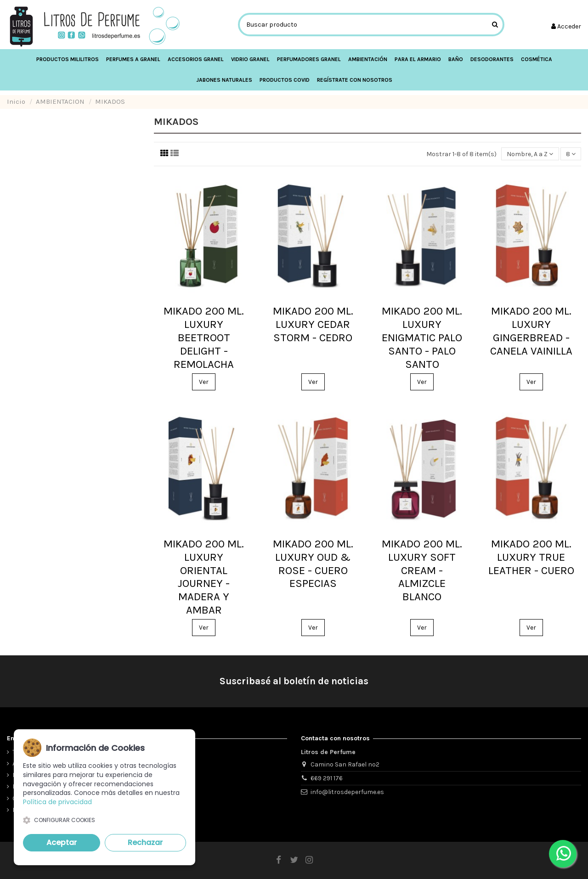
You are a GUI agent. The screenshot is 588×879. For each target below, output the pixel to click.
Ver (204, 382)
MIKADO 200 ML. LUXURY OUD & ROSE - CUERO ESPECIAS (313, 563)
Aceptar (62, 842)
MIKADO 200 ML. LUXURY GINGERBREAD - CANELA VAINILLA (531, 331)
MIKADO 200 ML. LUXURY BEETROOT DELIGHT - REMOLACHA (204, 337)
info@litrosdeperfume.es (347, 792)
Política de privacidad (57, 802)
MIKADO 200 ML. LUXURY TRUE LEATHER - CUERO (531, 557)
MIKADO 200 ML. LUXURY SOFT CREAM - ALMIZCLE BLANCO (422, 570)
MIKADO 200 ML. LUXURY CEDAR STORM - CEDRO (313, 324)
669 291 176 (327, 778)
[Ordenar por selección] (530, 154)
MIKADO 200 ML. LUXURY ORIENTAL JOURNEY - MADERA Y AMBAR (204, 577)
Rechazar (145, 842)
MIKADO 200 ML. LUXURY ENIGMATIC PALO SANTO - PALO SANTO (422, 337)
